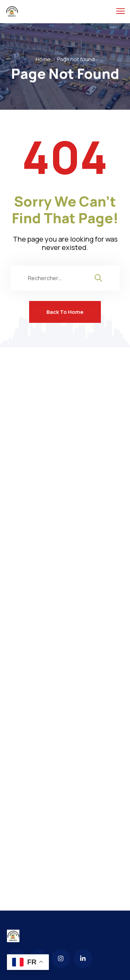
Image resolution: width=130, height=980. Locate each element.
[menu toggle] (120, 11)
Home (43, 59)
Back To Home (65, 312)
